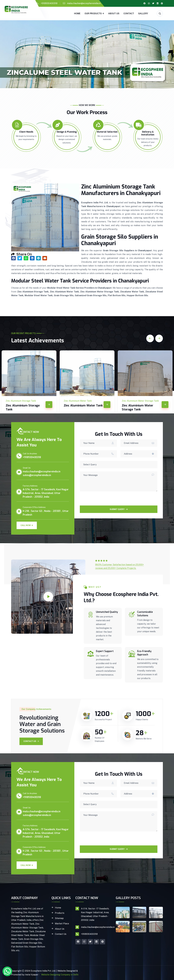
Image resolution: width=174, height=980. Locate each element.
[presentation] (100, 500)
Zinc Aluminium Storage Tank (23, 407)
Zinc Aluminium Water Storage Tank (138, 407)
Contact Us (31, 741)
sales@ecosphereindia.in (37, 475)
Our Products (93, 14)
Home (77, 14)
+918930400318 (49, 3)
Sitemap (59, 918)
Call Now (27, 525)
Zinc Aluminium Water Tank (83, 405)
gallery (143, 14)
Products (60, 913)
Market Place (62, 924)
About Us (114, 14)
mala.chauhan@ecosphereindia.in (84, 3)
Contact (129, 14)
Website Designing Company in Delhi (59, 975)
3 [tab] (163, 67)
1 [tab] (163, 58)
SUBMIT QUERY (119, 509)
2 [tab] (163, 62)
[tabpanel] (87, 54)
